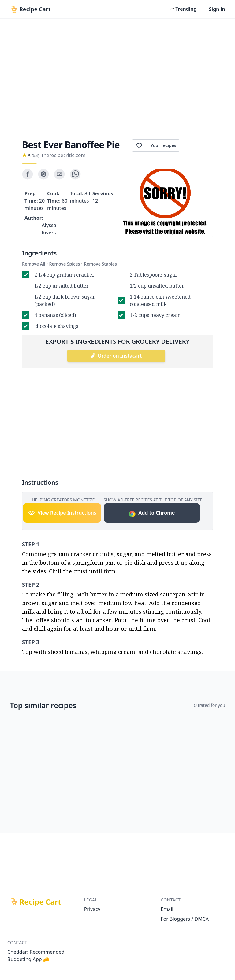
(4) (37, 156)
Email (167, 909)
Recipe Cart (40, 902)
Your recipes (163, 145)
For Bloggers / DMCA (185, 919)
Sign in (217, 9)
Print (197, 145)
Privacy (92, 909)
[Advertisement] (117, 77)
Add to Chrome (152, 514)
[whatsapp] (75, 174)
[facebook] (28, 174)
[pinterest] (43, 174)
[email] (59, 174)
